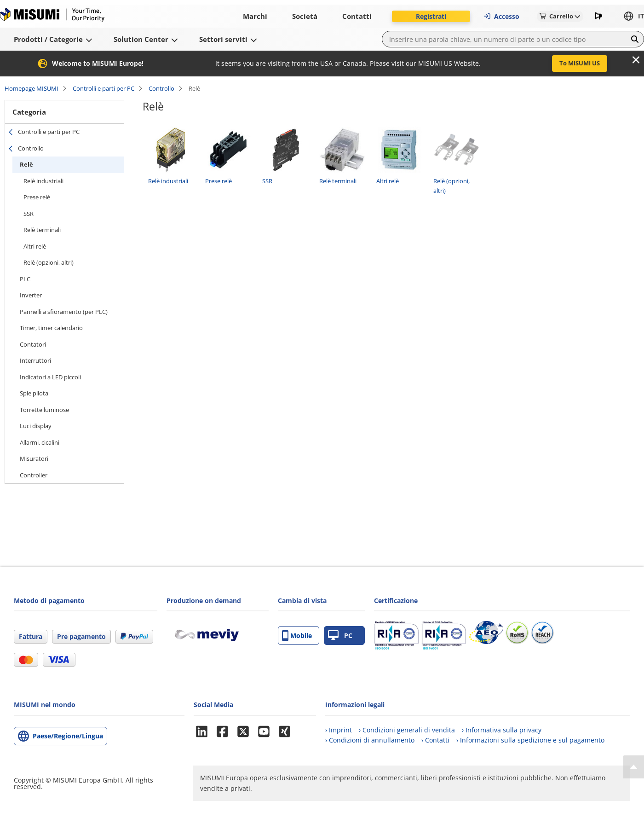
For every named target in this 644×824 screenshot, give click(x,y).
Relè (26, 164)
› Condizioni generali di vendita (407, 730)
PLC (25, 279)
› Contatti (435, 740)
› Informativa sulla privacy (502, 730)
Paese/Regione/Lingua (68, 736)
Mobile (297, 635)
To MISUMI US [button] (580, 63)
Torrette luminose (44, 410)
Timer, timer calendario (51, 328)
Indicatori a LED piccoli (50, 377)
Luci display (36, 426)
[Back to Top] (634, 767)
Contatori (33, 344)
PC (340, 635)
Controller (34, 475)
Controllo (161, 88)
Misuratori (34, 458)
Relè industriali (43, 181)
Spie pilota (34, 393)
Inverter (31, 295)
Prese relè (37, 197)
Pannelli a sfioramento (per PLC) (64, 312)
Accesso (501, 16)
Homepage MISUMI (32, 88)
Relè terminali (42, 230)
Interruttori (35, 360)
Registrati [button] (431, 16)
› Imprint (339, 730)
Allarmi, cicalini (40, 442)
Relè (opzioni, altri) (49, 262)
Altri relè (35, 246)
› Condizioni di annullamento (370, 740)
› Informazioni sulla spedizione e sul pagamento (530, 740)
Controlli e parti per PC (103, 88)
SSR (29, 214)
